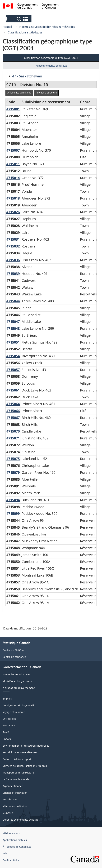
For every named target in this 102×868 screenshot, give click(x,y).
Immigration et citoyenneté (18, 705)
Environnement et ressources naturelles (26, 746)
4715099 (13, 514)
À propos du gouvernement (19, 688)
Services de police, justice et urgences (25, 766)
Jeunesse (8, 813)
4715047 (13, 322)
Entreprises (9, 719)
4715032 (13, 246)
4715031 (13, 239)
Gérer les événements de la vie (20, 820)
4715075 (13, 459)
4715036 (13, 260)
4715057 (13, 370)
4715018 (13, 198)
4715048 (13, 328)
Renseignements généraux (51, 65)
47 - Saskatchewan (27, 76)
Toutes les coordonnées (16, 674)
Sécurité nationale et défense (20, 752)
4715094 (13, 500)
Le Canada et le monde (16, 779)
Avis (5, 853)
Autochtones (10, 799)
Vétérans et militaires (15, 806)
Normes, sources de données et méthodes (47, 27)
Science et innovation (15, 793)
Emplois (7, 699)
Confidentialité (11, 860)
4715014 (13, 178)
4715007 (13, 150)
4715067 (13, 418)
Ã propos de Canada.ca (17, 847)
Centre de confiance (14, 657)
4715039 (13, 274)
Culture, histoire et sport (17, 759)
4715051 (13, 342)
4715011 (13, 164)
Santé (6, 732)
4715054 (13, 356)
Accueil (7, 27)
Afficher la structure (46, 93)
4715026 (13, 212)
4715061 (13, 390)
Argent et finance (13, 786)
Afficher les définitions (19, 93)
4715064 (13, 404)
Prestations (9, 725)
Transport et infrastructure (18, 773)
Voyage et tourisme (14, 712)
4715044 (13, 301)
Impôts (7, 739)
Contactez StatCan (13, 650)
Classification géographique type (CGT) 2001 (51, 58)
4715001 (13, 109)
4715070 (13, 431)
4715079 (13, 472)
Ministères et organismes (17, 681)
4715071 (13, 438)
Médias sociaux (11, 833)
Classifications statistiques (25, 32)
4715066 (13, 411)
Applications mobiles (15, 840)
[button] (19, 19)
